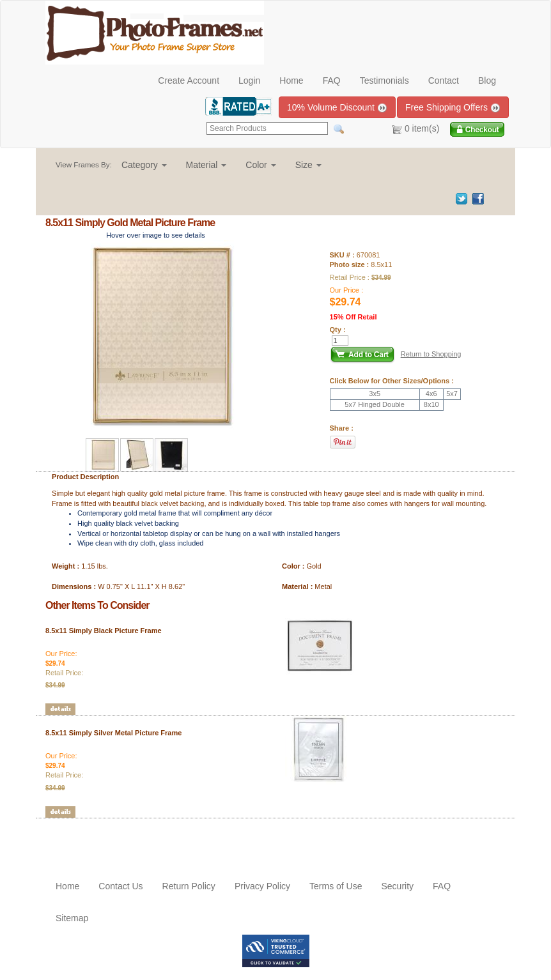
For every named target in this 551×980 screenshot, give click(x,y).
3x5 (375, 394)
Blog (487, 80)
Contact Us (120, 886)
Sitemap (72, 918)
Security (397, 886)
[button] (144, 165)
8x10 (431, 404)
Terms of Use (336, 886)
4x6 (431, 394)
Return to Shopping (431, 354)
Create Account (189, 80)
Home (291, 80)
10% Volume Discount (337, 108)
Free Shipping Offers (453, 108)
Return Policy (189, 886)
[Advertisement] (120, 838)
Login (249, 80)
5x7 (452, 394)
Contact (444, 80)
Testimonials (384, 80)
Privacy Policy (262, 886)
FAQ (332, 80)
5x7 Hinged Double (375, 404)
